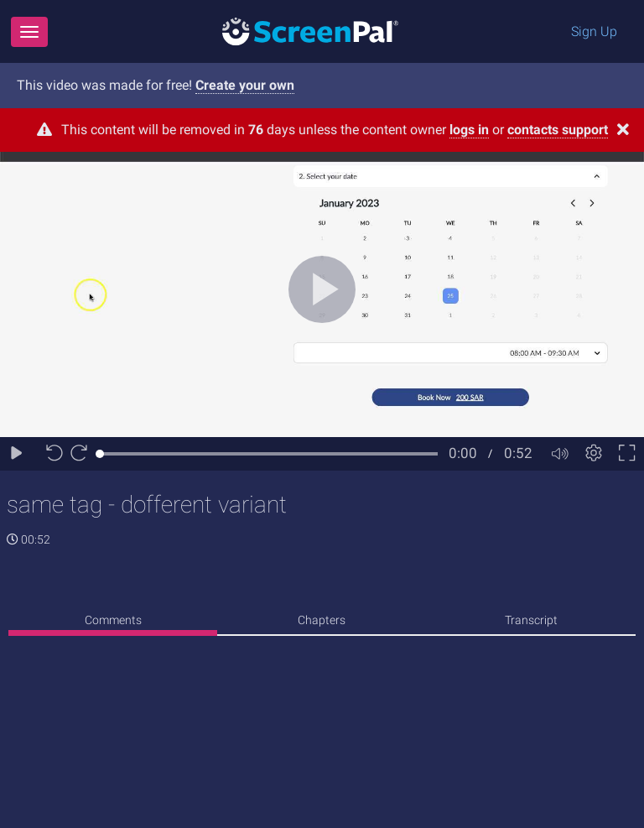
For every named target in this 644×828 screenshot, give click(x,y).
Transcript (531, 620)
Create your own (245, 85)
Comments (113, 620)
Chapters (322, 620)
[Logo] (310, 31)
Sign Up (594, 31)
